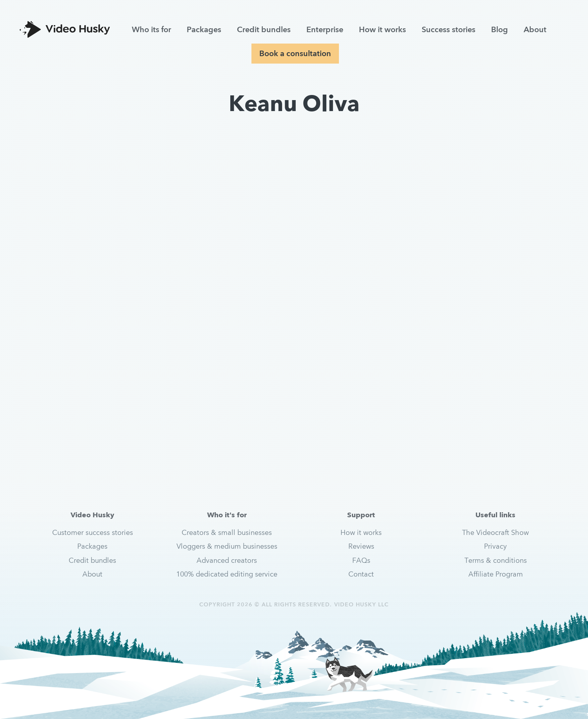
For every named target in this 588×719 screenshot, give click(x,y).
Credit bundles (264, 29)
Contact (361, 574)
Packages (204, 29)
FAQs (361, 560)
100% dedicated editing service (227, 574)
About (535, 29)
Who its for (151, 29)
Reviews (361, 546)
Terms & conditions (496, 560)
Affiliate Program (496, 574)
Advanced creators (227, 560)
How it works (382, 29)
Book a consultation (295, 53)
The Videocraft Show (495, 532)
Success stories (449, 29)
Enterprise (325, 29)
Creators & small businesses (227, 532)
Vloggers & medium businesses (227, 546)
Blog (500, 29)
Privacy (495, 546)
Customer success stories (93, 532)
